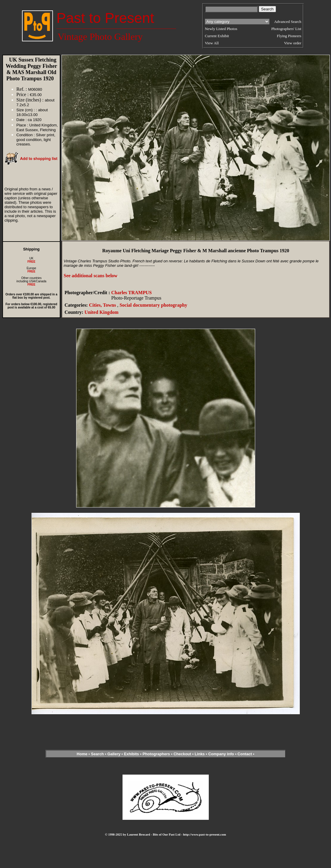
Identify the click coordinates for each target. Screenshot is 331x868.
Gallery (114, 754)
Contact (245, 754)
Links (200, 754)
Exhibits (132, 754)
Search (97, 754)
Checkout (182, 754)
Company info (222, 754)
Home (82, 754)
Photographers (156, 754)
